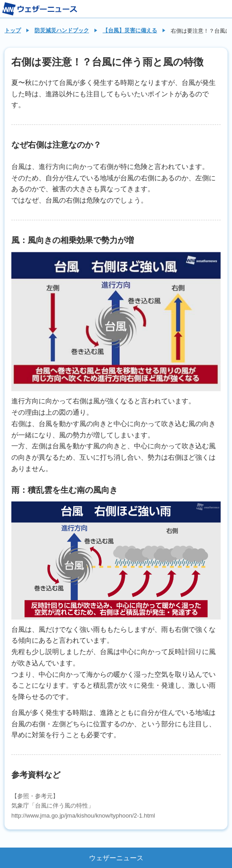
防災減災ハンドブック (62, 30)
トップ (13, 30)
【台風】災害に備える (130, 30)
